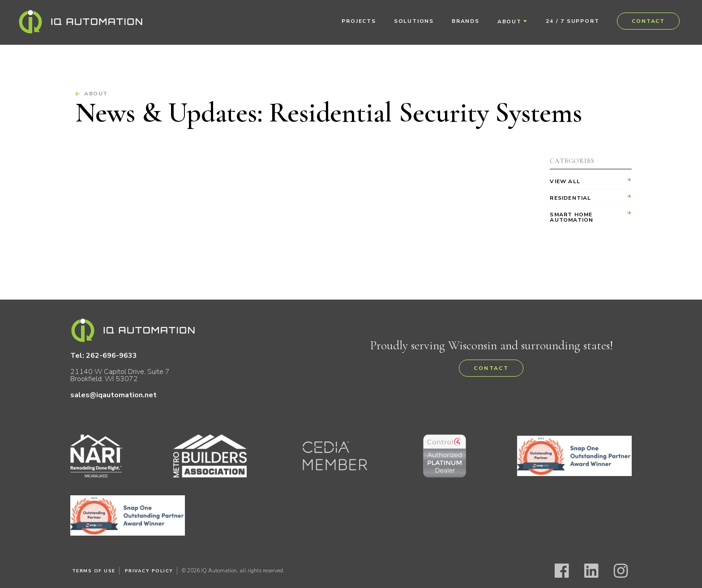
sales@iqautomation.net (114, 395)
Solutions (414, 21)
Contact (648, 21)
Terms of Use (94, 571)
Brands (466, 21)
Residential (570, 198)
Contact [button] (491, 368)
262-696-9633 (112, 356)
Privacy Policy (149, 571)
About (509, 21)
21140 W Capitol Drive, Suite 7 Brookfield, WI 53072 (120, 375)
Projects (359, 21)
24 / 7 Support (572, 21)
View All (565, 181)
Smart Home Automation (571, 217)
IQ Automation (81, 22)
